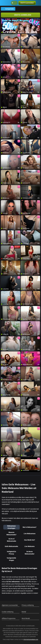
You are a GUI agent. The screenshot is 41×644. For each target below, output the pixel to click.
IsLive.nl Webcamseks (11, 540)
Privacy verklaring (28, 605)
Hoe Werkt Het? (30, 540)
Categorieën (8, 9)
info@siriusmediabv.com (31, 639)
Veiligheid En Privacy (11, 553)
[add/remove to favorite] (3, 36)
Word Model (26, 618)
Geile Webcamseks (11, 546)
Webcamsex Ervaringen (11, 527)
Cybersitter (33, 637)
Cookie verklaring (8, 612)
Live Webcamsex (30, 534)
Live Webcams (30, 546)
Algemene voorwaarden (10, 605)
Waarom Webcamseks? (11, 534)
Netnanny (25, 637)
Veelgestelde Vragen (11, 559)
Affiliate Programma (9, 618)
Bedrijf (24, 612)
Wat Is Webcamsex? (30, 527)
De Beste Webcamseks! (30, 553)
